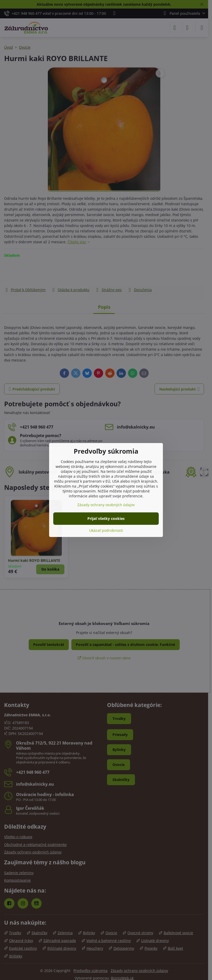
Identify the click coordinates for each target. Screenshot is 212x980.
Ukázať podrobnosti (106, 530)
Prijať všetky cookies (106, 518)
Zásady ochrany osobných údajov (106, 505)
